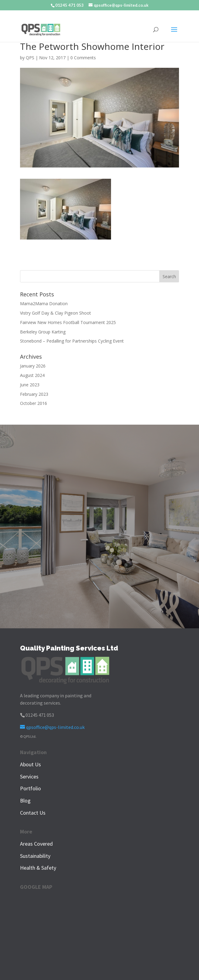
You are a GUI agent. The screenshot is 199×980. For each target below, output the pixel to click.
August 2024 (32, 375)
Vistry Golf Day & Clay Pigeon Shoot (56, 313)
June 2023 (30, 385)
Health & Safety (38, 868)
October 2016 (34, 403)
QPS (30, 58)
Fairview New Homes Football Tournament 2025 (68, 322)
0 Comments (83, 58)
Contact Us (33, 813)
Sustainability (35, 856)
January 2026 (33, 366)
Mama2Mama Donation (44, 304)
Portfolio (30, 788)
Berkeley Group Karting (43, 332)
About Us (30, 764)
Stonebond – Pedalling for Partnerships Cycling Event (72, 341)
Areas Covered (36, 844)
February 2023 (34, 394)
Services (29, 776)
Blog (25, 801)
